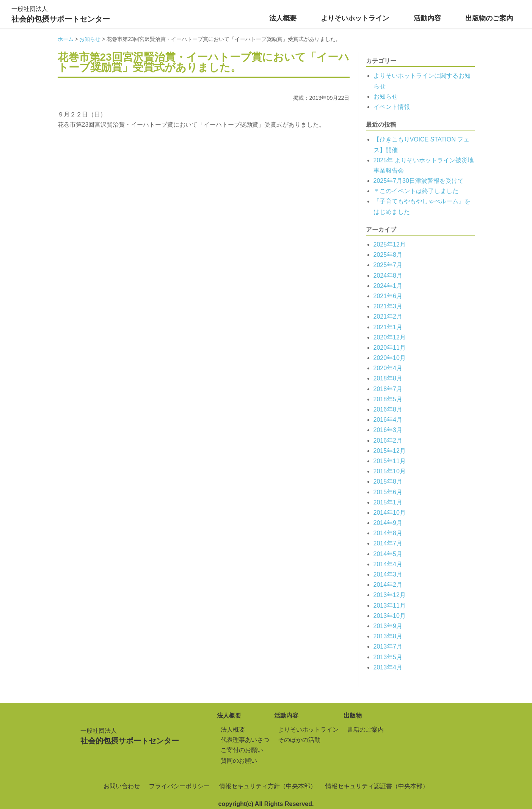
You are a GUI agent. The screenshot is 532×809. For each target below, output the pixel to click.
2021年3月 (388, 306)
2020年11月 (390, 348)
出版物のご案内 (489, 18)
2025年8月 (388, 255)
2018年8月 (388, 378)
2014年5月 (388, 554)
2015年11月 (390, 461)
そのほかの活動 (299, 740)
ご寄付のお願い (242, 750)
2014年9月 (388, 523)
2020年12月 (390, 337)
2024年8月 (388, 276)
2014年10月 (390, 513)
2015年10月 (390, 471)
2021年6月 (388, 296)
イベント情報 (392, 107)
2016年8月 (388, 409)
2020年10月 (390, 358)
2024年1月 (388, 286)
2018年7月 (388, 389)
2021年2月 (388, 317)
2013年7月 (388, 646)
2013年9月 (388, 626)
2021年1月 (388, 327)
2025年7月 (388, 265)
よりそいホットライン (355, 18)
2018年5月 (388, 399)
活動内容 (427, 18)
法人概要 (283, 18)
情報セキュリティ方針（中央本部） (268, 786)
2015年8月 (388, 481)
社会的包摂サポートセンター (61, 13)
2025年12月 (390, 244)
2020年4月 (388, 368)
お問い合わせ (122, 786)
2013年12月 (390, 595)
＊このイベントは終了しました (416, 191)
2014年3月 (388, 574)
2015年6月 (388, 492)
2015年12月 (390, 451)
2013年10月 (390, 616)
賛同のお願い (239, 761)
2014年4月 (388, 564)
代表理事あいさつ (245, 740)
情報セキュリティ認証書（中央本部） (377, 786)
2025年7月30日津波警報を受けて (419, 181)
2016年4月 (388, 420)
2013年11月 (390, 606)
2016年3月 (388, 430)
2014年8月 (388, 533)
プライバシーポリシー (179, 786)
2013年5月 (388, 657)
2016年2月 (388, 441)
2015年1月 (388, 502)
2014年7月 (388, 543)
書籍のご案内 (366, 730)
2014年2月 (388, 585)
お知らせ (386, 97)
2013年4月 (388, 667)
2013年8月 (388, 636)
